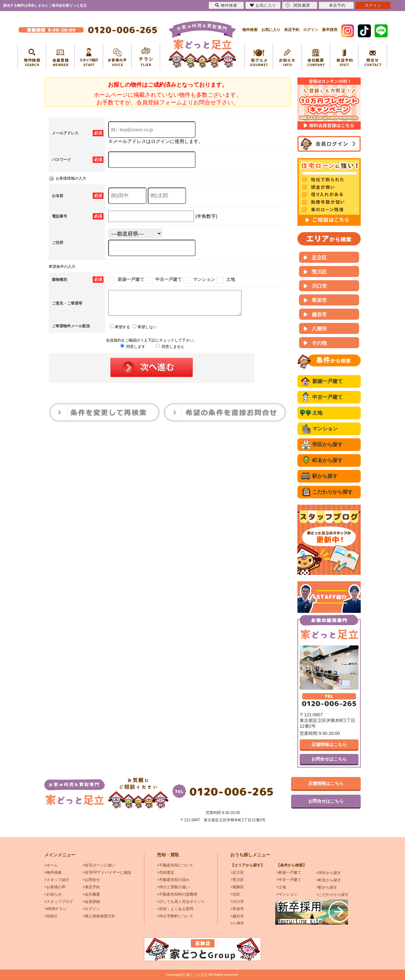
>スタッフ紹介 (57, 880)
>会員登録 (91, 902)
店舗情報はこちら (329, 744)
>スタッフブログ (59, 902)
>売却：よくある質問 (175, 909)
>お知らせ (53, 894)
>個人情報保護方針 (99, 916)
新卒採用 (330, 30)
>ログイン (91, 909)
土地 (317, 413)
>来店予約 (91, 887)
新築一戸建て (327, 381)
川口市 (319, 286)
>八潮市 (237, 923)
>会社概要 (91, 894)
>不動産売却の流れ (173, 880)
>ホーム (51, 865)
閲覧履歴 (298, 5)
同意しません (170, 351)
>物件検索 (53, 872)
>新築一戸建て (289, 872)
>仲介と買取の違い (173, 887)
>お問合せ (91, 880)
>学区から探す (329, 873)
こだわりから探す (333, 492)
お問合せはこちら (329, 759)
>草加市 (237, 909)
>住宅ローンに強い (99, 865)
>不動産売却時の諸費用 (177, 894)
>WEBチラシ (55, 909)
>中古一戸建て (289, 880)
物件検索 (250, 30)
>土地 (281, 887)
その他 (319, 343)
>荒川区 (237, 880)
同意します (133, 351)
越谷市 (319, 314)
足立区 (319, 258)
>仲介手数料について (175, 916)
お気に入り (271, 30)
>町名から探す (329, 880)
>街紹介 (51, 916)
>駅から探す (327, 887)
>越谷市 (237, 916)
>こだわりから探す (332, 895)
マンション (325, 429)
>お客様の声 (55, 887)
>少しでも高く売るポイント (181, 902)
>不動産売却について (175, 865)
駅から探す (325, 476)
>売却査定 (166, 872)
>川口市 (237, 902)
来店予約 (292, 30)
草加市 (319, 300)
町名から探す (327, 460)
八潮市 (319, 329)
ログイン (311, 30)
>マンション (287, 894)
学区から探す (327, 444)
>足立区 (237, 872)
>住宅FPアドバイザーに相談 (107, 872)
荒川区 (319, 272)
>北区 (235, 894)
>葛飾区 (237, 887)
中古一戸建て (327, 397)
